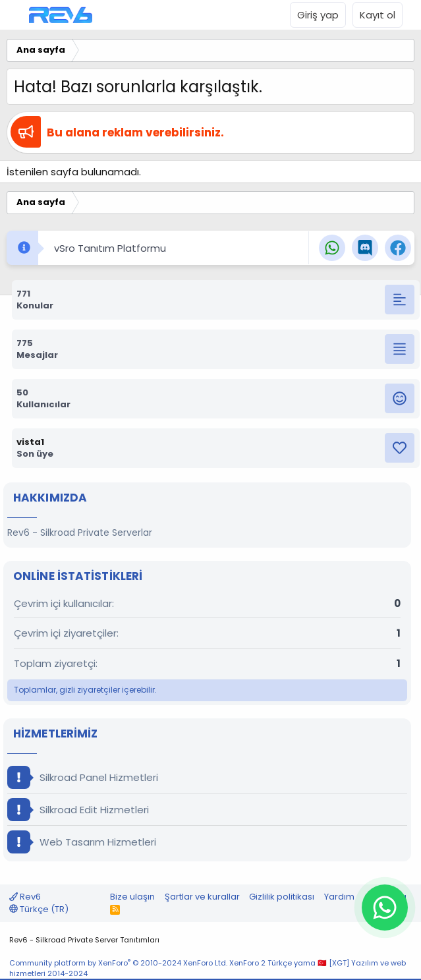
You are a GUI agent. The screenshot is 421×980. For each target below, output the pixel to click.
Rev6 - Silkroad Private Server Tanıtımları (84, 940)
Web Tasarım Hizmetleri (82, 842)
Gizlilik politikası (282, 897)
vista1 (30, 442)
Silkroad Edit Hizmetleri (78, 810)
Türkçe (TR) (39, 909)
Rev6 (25, 897)
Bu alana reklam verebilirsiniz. (135, 132)
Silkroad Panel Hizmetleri (83, 777)
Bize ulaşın (132, 897)
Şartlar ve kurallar (202, 897)
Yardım (339, 897)
